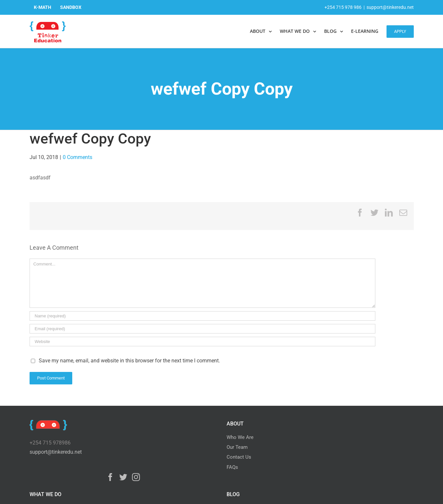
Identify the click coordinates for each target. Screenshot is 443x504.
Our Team (237, 447)
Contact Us (239, 457)
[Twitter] (123, 477)
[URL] (202, 342)
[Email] (202, 329)
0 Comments (78, 157)
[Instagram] (136, 477)
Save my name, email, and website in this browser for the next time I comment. (129, 361)
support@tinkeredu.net (390, 7)
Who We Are (240, 437)
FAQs (232, 467)
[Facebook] (110, 477)
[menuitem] (43, 7)
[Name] (202, 316)
